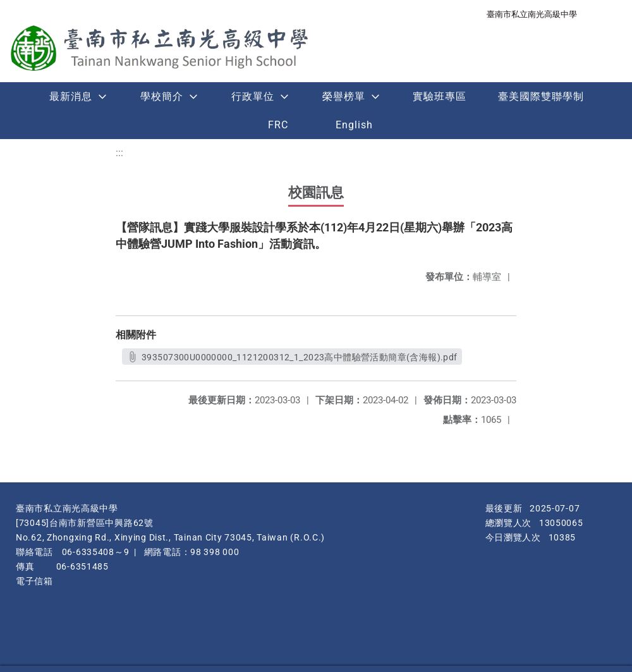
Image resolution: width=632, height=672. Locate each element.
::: (119, 153)
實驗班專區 (440, 96)
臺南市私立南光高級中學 (532, 14)
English (354, 125)
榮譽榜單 (344, 96)
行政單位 (253, 96)
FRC (278, 125)
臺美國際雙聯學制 (541, 96)
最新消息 (71, 96)
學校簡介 (162, 96)
